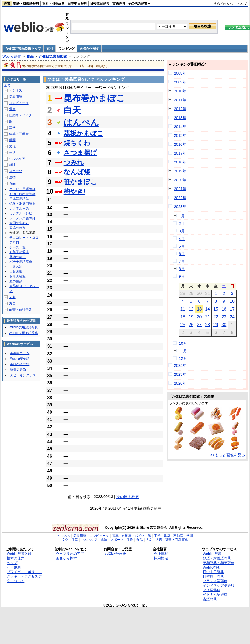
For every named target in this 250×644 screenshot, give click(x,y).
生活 (12, 152)
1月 (182, 216)
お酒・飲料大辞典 (22, 194)
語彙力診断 (18, 370)
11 (183, 309)
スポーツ (16, 171)
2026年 (180, 383)
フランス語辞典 (215, 581)
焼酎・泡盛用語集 (22, 204)
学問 (12, 140)
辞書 (7, 4)
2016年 (180, 144)
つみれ (74, 162)
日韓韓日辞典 (100, 4)
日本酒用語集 (19, 199)
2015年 (180, 135)
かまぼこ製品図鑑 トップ (23, 49)
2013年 (180, 118)
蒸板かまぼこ (84, 133)
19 (191, 317)
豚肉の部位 (18, 257)
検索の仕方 (15, 558)
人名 (12, 297)
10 (232, 301)
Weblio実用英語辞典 (23, 333)
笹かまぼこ (80, 182)
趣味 (12, 165)
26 (191, 325)
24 (232, 317)
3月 (182, 231)
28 (207, 325)
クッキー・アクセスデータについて (26, 579)
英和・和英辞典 (53, 4)
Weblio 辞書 (12, 56)
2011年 (180, 100)
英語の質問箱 (20, 364)
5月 (182, 246)
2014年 (180, 127)
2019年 (180, 171)
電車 (12, 109)
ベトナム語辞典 (215, 595)
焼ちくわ (77, 143)
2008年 (180, 73)
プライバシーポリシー (24, 572)
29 (216, 325)
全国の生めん (19, 223)
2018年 (180, 162)
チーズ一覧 (18, 247)
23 (224, 317)
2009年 (180, 82)
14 (207, 309)
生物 (12, 177)
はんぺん (81, 122)
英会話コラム (20, 353)
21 (207, 317)
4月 (182, 239)
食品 (30, 56)
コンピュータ (19, 103)
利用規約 (14, 567)
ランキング (66, 49)
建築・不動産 (19, 134)
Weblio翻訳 (212, 567)
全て (7, 85)
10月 (183, 343)
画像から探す (89, 49)
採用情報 (161, 558)
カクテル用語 (19, 208)
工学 (12, 128)
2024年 (180, 365)
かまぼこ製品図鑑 (53, 56)
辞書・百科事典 (20, 309)
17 (232, 309)
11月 (183, 351)
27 (199, 325)
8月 (182, 269)
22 (216, 317)
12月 (183, 358)
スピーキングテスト (25, 375)
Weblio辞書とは (19, 554)
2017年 (180, 153)
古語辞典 (119, 4)
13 (199, 309)
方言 (12, 303)
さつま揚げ (80, 153)
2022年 (180, 198)
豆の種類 (16, 281)
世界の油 (16, 267)
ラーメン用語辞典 (22, 218)
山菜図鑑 (16, 271)
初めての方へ (223, 4)
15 (216, 309)
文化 (12, 146)
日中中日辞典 (77, 4)
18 (183, 317)
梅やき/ (74, 191)
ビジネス (16, 90)
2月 (182, 224)
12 (191, 309)
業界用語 (16, 97)
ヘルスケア (17, 159)
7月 (182, 261)
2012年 (180, 109)
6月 (182, 254)
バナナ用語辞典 (21, 262)
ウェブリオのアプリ (72, 554)
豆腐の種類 (18, 228)
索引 (49, 49)
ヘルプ (242, 4)
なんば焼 (77, 172)
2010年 (180, 91)
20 (199, 317)
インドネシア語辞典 (219, 585)
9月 (182, 276)
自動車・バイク (20, 115)
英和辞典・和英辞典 (219, 563)
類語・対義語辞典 (26, 4)
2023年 (180, 207)
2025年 (180, 374)
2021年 (180, 189)
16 (224, 309)
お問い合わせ (115, 554)
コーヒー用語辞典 (22, 189)
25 (183, 325)
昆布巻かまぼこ (94, 98)
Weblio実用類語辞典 (23, 327)
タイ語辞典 (212, 590)
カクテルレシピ (21, 213)
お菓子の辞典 (19, 252)
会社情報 (161, 554)
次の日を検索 (128, 497)
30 (224, 325)
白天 (72, 110)
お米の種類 (18, 276)
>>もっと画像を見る (228, 455)
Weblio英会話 (20, 359)
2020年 (180, 180)
